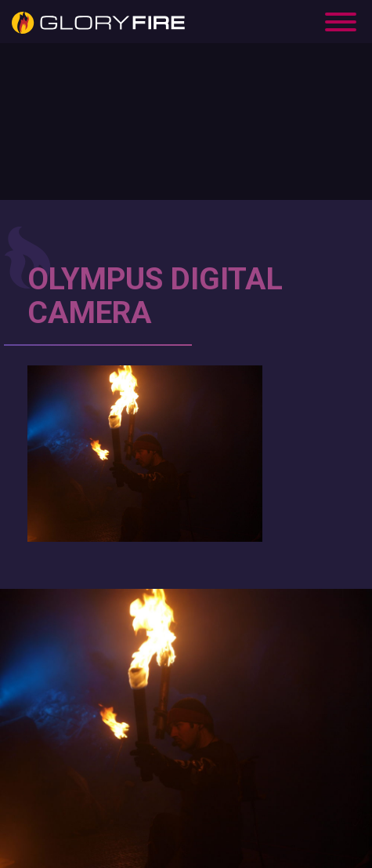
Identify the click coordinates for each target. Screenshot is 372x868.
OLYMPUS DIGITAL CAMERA (155, 296)
